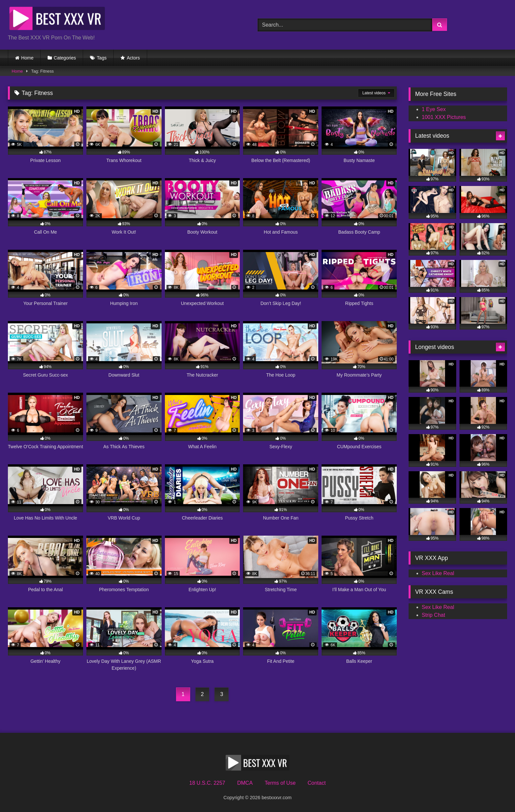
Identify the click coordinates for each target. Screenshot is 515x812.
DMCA (245, 783)
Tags (102, 58)
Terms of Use (280, 783)
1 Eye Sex (434, 109)
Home (27, 58)
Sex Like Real (438, 573)
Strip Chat (433, 615)
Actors (133, 58)
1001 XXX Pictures (444, 117)
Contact (316, 783)
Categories (65, 58)
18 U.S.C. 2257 (207, 783)
